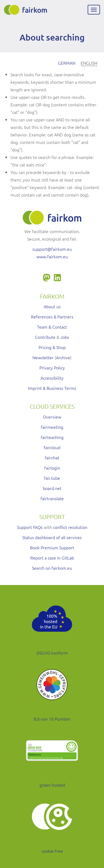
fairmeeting (52, 427)
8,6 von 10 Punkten (52, 719)
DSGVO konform (52, 653)
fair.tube (52, 478)
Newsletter (43, 357)
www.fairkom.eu (52, 256)
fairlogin (52, 468)
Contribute (45, 337)
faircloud (52, 447)
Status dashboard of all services (52, 537)
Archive (63, 357)
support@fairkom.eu (52, 249)
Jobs (65, 337)
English (89, 63)
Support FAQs (30, 527)
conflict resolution (70, 527)
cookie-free (52, 851)
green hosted (52, 785)
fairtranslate (52, 498)
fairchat (52, 457)
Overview (52, 417)
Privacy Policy (52, 368)
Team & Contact (52, 327)
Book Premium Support (52, 547)
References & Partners (52, 317)
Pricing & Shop (52, 347)
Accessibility (52, 378)
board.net (52, 488)
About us (52, 306)
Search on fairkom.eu (52, 568)
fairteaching (52, 437)
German (67, 63)
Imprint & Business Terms (52, 388)
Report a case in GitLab (52, 558)
